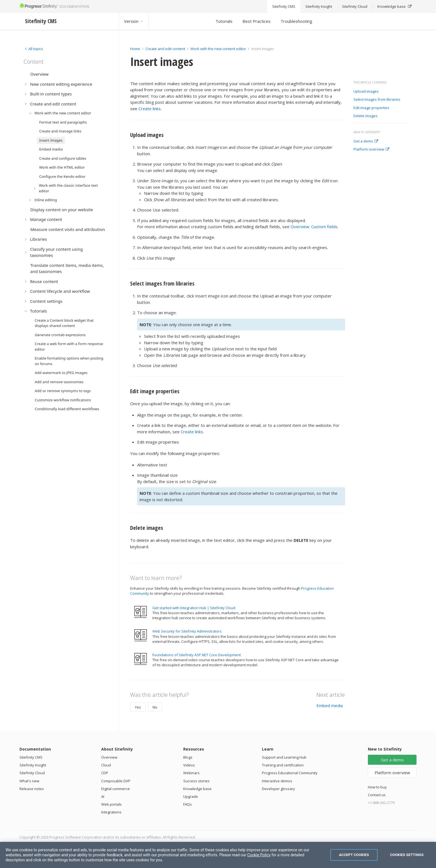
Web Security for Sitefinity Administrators (187, 631)
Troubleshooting (296, 21)
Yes (138, 707)
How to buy (377, 787)
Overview (109, 757)
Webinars (191, 773)
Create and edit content (165, 49)
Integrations (111, 812)
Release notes (32, 789)
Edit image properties (371, 108)
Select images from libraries (377, 100)
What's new (29, 781)
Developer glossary (278, 789)
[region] (218, 855)
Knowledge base (197, 789)
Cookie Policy (259, 855)
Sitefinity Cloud (32, 773)
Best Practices (257, 21)
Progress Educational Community (290, 773)
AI (103, 796)
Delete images (366, 116)
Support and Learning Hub (284, 757)
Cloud (106, 765)
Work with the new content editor (218, 49)
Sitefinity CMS (31, 757)
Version (134, 21)
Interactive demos (277, 781)
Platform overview (371, 149)
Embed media (330, 705)
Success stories (196, 781)
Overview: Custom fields (314, 227)
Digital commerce (116, 789)
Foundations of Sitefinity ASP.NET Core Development (197, 655)
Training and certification (283, 765)
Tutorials (224, 21)
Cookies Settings (407, 855)
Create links (150, 109)
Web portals (112, 804)
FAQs (188, 804)
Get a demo (366, 141)
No (155, 707)
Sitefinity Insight (33, 765)
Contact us (377, 795)
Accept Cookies (354, 855)
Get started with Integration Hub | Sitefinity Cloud (194, 608)
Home (135, 49)
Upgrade (191, 796)
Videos (189, 765)
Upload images (366, 92)
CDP (105, 773)
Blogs (188, 757)
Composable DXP (116, 781)
